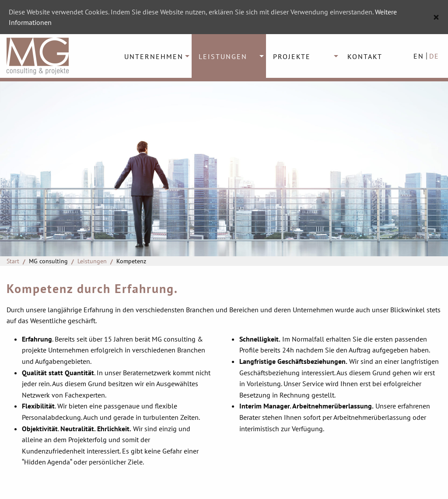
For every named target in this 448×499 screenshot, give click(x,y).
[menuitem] (154, 56)
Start (13, 261)
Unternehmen (154, 56)
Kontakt (365, 56)
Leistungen (223, 56)
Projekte (292, 56)
